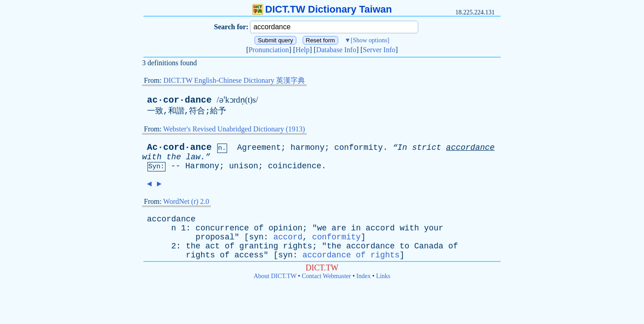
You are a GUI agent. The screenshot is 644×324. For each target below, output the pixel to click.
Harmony (202, 166)
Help (302, 50)
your (434, 228)
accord (380, 228)
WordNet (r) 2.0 (186, 201)
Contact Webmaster (326, 276)
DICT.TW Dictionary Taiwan (322, 9)
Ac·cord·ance (179, 147)
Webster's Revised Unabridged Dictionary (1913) (234, 129)
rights (297, 246)
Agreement (259, 148)
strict (427, 148)
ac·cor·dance (179, 100)
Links (383, 276)
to (405, 246)
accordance (470, 148)
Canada (429, 246)
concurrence (222, 228)
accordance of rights (351, 255)
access (249, 255)
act (212, 246)
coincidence (295, 166)
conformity (358, 148)
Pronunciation (269, 50)
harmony (308, 148)
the (174, 157)
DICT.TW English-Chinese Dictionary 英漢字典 (234, 80)
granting (259, 246)
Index (363, 276)
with (152, 157)
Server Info (379, 50)
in (356, 228)
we (322, 228)
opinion (286, 228)
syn (256, 237)
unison (244, 166)
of (259, 228)
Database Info (336, 50)
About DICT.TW (275, 276)
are (339, 228)
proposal (215, 237)
